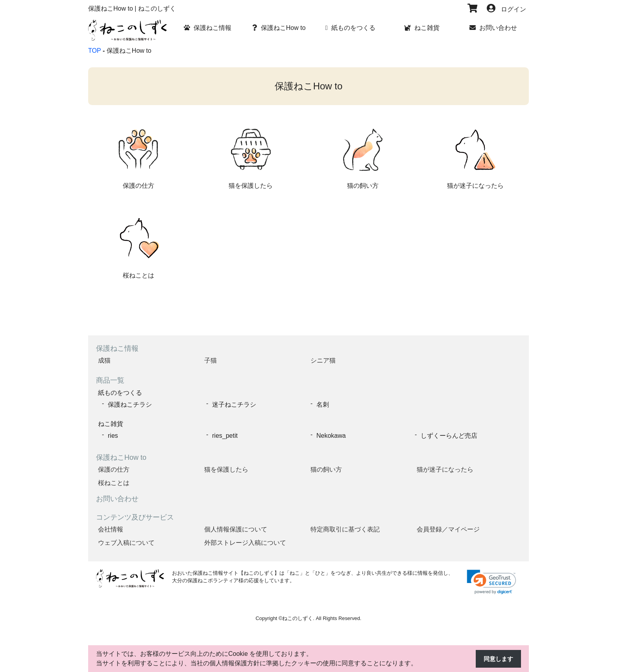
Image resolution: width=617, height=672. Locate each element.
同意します (497, 659)
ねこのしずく (297, 617)
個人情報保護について (236, 528)
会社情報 (111, 528)
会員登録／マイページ (448, 528)
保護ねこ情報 (117, 348)
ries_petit (225, 434)
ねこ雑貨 (111, 423)
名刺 (323, 404)
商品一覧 (110, 380)
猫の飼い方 (326, 468)
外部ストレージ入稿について (245, 541)
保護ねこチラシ (130, 404)
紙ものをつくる (120, 392)
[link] (491, 581)
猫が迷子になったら (445, 468)
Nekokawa (331, 434)
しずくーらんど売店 (449, 434)
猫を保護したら (226, 468)
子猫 (211, 360)
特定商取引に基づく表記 (345, 528)
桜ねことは (114, 482)
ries (113, 434)
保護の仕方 (114, 468)
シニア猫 (323, 360)
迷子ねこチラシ (234, 404)
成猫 (104, 360)
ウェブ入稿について (126, 541)
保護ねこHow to (121, 456)
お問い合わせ (117, 498)
